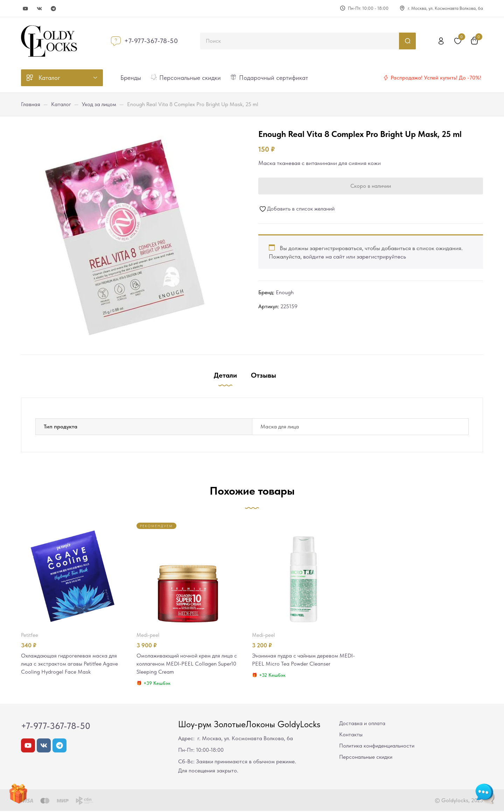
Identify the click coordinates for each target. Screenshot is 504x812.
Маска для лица (280, 426)
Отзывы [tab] (264, 375)
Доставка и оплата (362, 724)
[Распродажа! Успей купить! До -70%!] (386, 78)
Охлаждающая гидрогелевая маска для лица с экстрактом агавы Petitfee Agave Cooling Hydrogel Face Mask (72, 664)
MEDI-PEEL (148, 635)
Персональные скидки (366, 758)
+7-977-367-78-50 (151, 41)
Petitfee (30, 635)
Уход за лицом (99, 104)
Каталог (61, 104)
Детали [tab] (225, 375)
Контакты (351, 735)
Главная (31, 104)
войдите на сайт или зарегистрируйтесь (355, 256)
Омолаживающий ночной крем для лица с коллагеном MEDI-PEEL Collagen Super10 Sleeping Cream (188, 664)
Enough (285, 292)
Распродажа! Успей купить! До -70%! (436, 78)
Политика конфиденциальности (377, 747)
